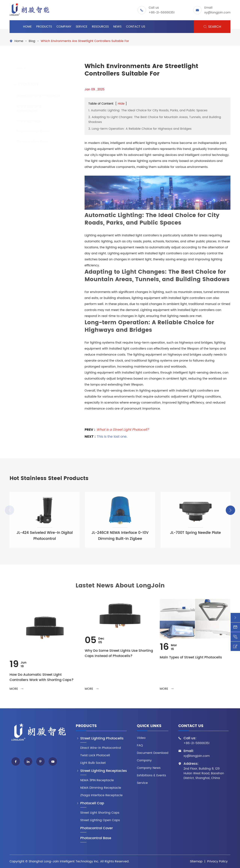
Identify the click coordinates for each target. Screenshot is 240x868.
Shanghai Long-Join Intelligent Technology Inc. (64, 861)
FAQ (140, 746)
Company (64, 27)
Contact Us (136, 27)
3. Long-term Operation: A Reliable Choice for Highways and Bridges (140, 129)
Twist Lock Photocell (95, 755)
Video (141, 738)
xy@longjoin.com (217, 13)
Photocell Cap (25, 121)
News (117, 27)
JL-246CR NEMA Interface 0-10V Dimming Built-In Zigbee (120, 538)
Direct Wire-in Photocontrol (101, 748)
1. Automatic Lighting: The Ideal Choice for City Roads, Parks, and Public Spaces (148, 110)
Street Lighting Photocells (35, 96)
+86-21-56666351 (162, 13)
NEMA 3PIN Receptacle (97, 780)
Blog (32, 41)
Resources (100, 27)
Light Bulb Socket (93, 763)
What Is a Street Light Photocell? (123, 427)
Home (27, 27)
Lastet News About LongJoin (120, 588)
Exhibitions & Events (151, 776)
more (16, 691)
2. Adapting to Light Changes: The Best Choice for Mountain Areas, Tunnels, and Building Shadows (155, 120)
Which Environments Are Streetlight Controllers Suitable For (85, 41)
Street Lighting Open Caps (100, 820)
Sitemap (196, 861)
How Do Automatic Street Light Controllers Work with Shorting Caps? (42, 680)
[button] (230, 510)
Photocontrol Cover (30, 131)
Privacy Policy (217, 861)
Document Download (153, 753)
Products (44, 27)
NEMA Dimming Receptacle (101, 788)
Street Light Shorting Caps (100, 813)
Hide (121, 104)
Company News (149, 768)
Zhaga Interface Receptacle (101, 795)
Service (82, 27)
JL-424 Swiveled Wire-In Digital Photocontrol (45, 538)
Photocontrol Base (29, 142)
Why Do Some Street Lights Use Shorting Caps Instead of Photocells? (119, 656)
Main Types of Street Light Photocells (191, 660)
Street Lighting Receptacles (25, 108)
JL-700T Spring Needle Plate (195, 535)
